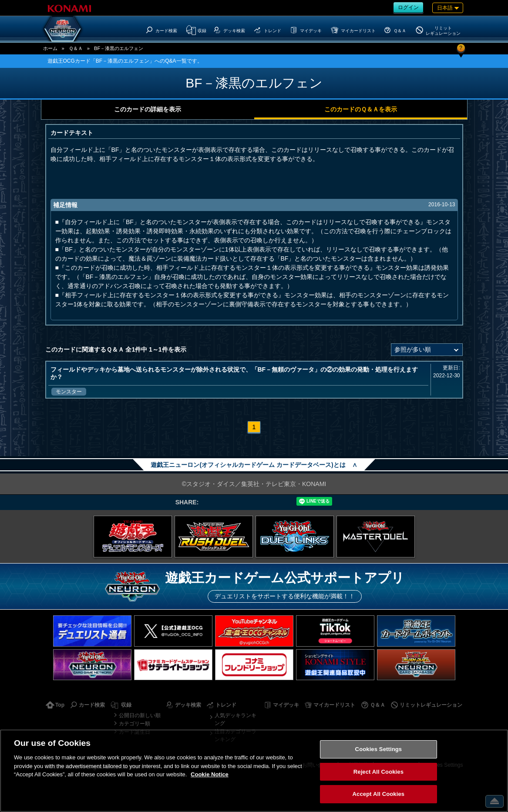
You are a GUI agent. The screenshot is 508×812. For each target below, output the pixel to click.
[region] (254, 771)
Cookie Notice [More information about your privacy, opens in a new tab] (210, 774)
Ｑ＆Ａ (76, 48)
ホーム (50, 48)
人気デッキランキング (235, 719)
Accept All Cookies (379, 794)
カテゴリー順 (135, 724)
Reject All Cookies (378, 772)
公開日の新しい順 (140, 715)
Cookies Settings (379, 749)
